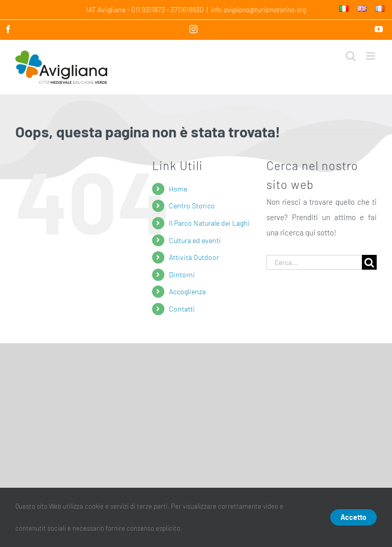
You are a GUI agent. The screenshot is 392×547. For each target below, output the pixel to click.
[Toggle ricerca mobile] (351, 56)
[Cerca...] (314, 262)
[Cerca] (369, 262)
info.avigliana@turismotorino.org (259, 9)
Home (178, 189)
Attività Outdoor (194, 257)
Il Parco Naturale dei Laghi (209, 223)
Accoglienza (187, 291)
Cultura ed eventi (195, 240)
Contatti (182, 309)
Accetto (353, 517)
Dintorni (182, 275)
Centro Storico (192, 206)
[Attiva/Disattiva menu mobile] (371, 56)
